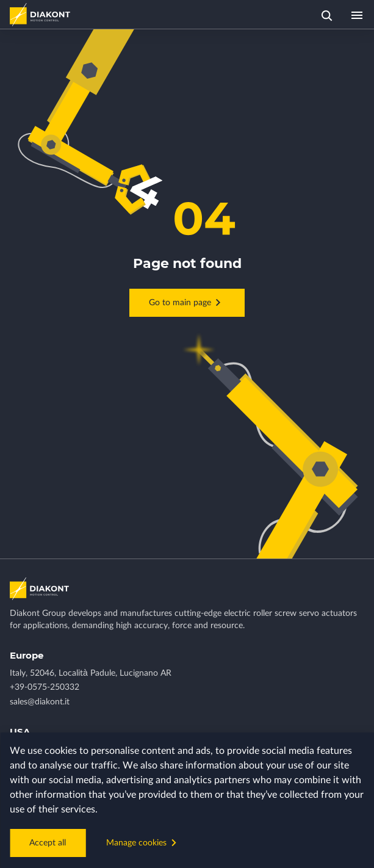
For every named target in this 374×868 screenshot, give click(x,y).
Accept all (48, 843)
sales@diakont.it (40, 702)
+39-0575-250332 (45, 687)
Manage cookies (143, 842)
